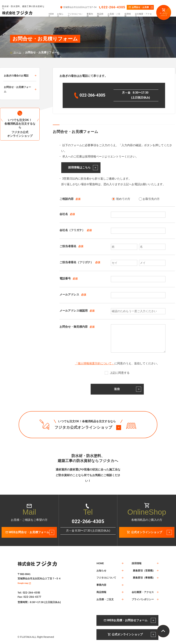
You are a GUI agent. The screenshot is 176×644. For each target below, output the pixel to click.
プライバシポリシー (143, 599)
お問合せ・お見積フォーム (17, 89)
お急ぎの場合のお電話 (16, 75)
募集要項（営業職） (144, 571)
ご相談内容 (67, 199)
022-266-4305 (113, 7)
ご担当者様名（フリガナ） (76, 262)
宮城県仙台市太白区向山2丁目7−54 (80, 7)
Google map (25, 583)
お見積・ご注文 (114, 15)
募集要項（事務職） (144, 578)
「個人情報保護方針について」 (95, 363)
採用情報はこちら (79, 167)
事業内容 (90, 15)
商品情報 (100, 15)
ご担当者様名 (68, 246)
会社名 (64, 214)
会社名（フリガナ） (72, 230)
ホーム (17, 52)
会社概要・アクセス (143, 15)
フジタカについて (75, 15)
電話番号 (65, 278)
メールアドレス (69, 295)
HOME (51, 15)
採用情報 (128, 15)
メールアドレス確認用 (74, 311)
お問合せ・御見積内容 (74, 327)
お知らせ (60, 15)
